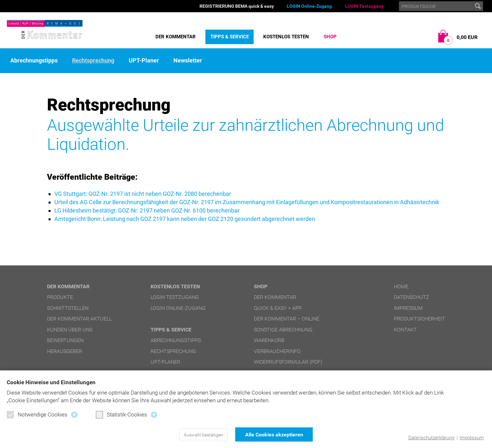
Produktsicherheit (419, 319)
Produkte (60, 297)
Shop (330, 37)
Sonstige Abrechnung (283, 330)
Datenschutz (412, 297)
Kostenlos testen (286, 37)
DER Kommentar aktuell (79, 319)
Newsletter (188, 61)
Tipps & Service (230, 37)
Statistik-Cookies (121, 415)
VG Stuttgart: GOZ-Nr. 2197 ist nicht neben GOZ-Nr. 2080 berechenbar (143, 194)
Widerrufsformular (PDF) (288, 362)
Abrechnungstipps (34, 61)
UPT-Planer (144, 61)
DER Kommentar (176, 37)
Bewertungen (65, 340)
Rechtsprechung (93, 61)
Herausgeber (65, 351)
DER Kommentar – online (287, 319)
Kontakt (405, 330)
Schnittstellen (68, 308)
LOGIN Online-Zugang (309, 6)
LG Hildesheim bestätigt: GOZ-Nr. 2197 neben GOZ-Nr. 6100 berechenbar (147, 210)
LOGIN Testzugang (364, 6)
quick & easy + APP (278, 308)
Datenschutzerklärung (431, 438)
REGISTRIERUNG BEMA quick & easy (237, 6)
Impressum (472, 438)
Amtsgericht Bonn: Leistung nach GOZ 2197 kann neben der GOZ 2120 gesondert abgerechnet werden (185, 219)
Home (401, 286)
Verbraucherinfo (277, 351)
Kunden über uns (70, 330)
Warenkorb (269, 340)
